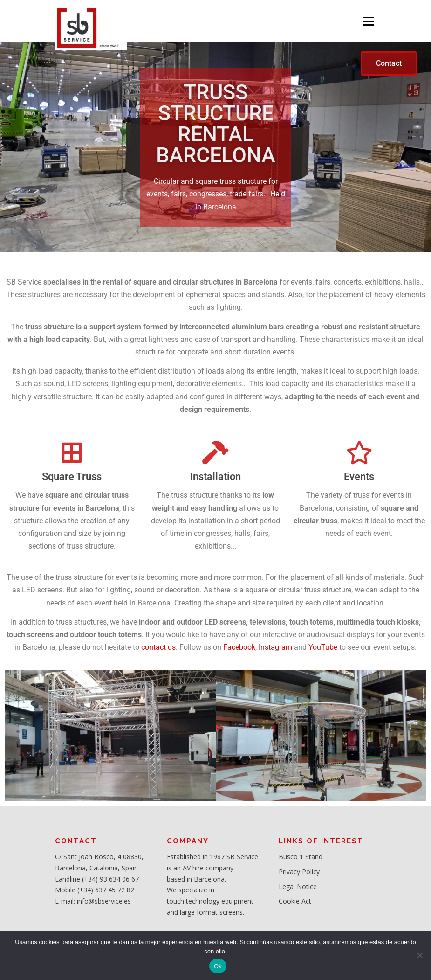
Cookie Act (295, 901)
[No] (419, 955)
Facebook (239, 647)
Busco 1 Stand (301, 857)
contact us (158, 647)
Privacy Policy (299, 872)
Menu (368, 21)
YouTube (323, 647)
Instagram (275, 647)
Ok (218, 966)
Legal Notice (298, 886)
